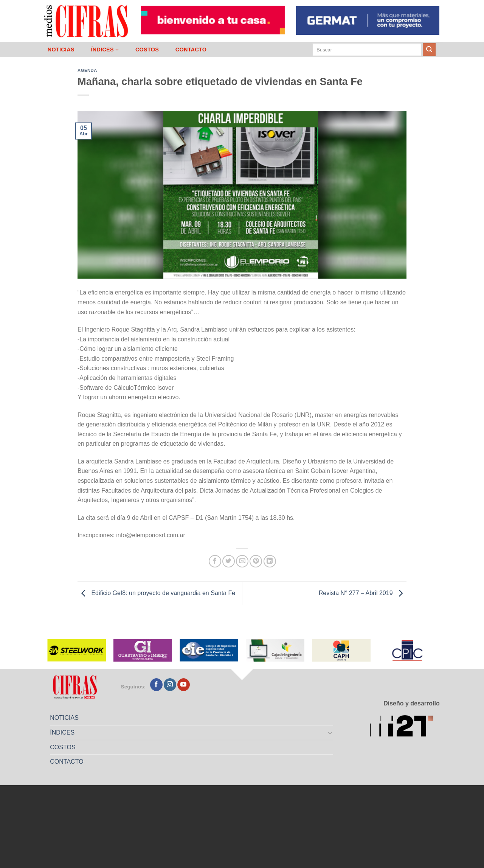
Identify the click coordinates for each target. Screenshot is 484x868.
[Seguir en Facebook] (156, 685)
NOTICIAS (61, 50)
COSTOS (147, 50)
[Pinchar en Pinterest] (256, 561)
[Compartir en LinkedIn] (270, 561)
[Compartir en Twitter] (229, 561)
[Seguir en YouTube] (184, 685)
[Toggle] (330, 733)
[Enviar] (429, 50)
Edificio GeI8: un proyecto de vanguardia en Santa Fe (156, 593)
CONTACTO (191, 50)
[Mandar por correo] (242, 561)
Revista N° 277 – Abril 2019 (363, 593)
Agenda (87, 70)
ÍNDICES (105, 50)
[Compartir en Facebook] (215, 561)
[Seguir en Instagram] (170, 685)
